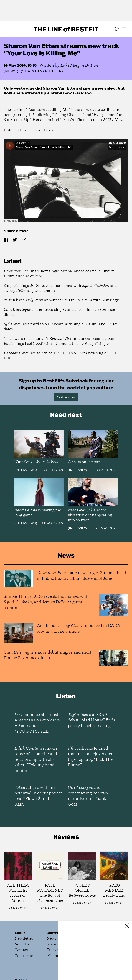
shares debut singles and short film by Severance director (59, 312)
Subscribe (66, 397)
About (20, 933)
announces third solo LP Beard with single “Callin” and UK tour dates (62, 327)
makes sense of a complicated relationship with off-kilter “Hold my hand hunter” (36, 760)
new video (105, 88)
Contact (21, 950)
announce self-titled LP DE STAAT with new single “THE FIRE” (61, 356)
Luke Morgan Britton (79, 65)
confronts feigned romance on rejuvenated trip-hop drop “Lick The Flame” (91, 757)
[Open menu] (124, 29)
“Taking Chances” (68, 115)
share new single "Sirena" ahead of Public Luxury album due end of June (59, 274)
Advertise (23, 944)
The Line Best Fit (66, 29)
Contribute (24, 956)
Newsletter (24, 939)
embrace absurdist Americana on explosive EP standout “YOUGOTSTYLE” (37, 723)
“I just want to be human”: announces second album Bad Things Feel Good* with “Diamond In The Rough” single (60, 341)
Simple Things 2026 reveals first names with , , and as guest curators (60, 288)
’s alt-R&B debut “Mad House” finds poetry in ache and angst (91, 720)
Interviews (26, 470)
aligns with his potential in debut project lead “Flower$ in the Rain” (38, 796)
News (11, 71)
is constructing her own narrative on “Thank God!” (88, 796)
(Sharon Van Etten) (42, 71)
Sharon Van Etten (60, 88)
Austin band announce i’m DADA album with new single (62, 300)
